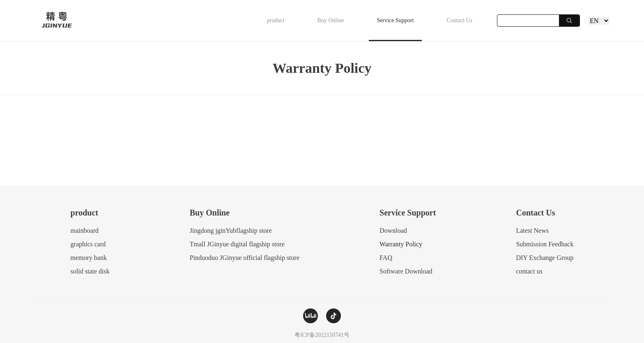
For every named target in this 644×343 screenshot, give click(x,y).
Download (393, 231)
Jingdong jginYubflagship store (231, 231)
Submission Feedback (545, 244)
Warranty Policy (401, 244)
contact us (529, 271)
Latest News (532, 231)
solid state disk (90, 271)
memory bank (89, 258)
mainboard (85, 231)
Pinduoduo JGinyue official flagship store (245, 258)
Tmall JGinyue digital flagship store (237, 244)
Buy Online (331, 20)
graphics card (88, 244)
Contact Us (459, 20)
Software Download (406, 271)
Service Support (396, 20)
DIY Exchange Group (545, 258)
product (276, 20)
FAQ (386, 258)
